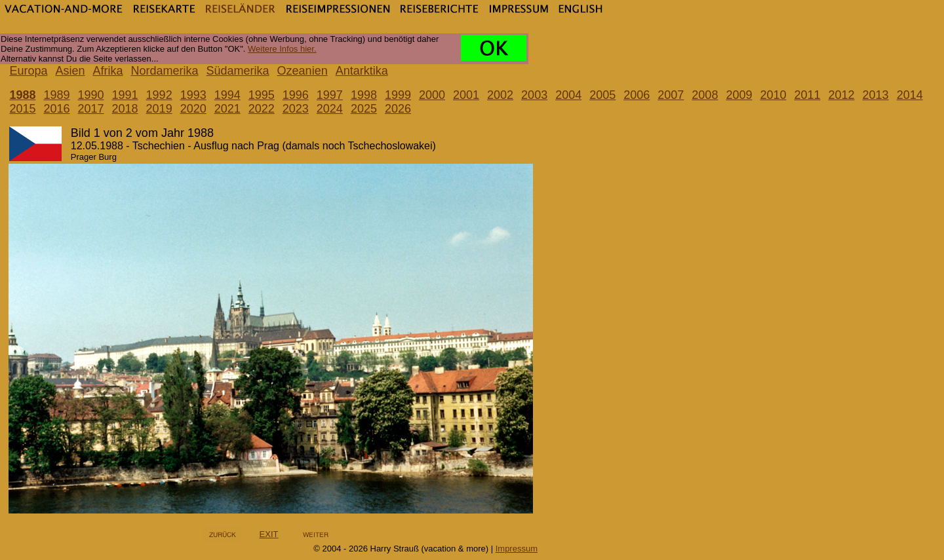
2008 (705, 95)
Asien (70, 71)
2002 (500, 95)
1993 (193, 95)
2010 (773, 95)
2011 (807, 95)
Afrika (108, 71)
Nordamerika (165, 71)
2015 (22, 109)
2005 (602, 95)
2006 (637, 95)
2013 (876, 95)
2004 (568, 95)
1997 (330, 95)
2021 (227, 109)
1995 (262, 95)
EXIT (269, 534)
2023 (296, 109)
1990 (91, 95)
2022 (262, 109)
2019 (159, 109)
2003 (534, 95)
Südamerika (238, 71)
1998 (364, 95)
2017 (91, 109)
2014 (910, 95)
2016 (56, 109)
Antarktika (362, 71)
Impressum (517, 549)
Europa (28, 71)
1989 (56, 95)
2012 (842, 95)
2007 (671, 95)
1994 (227, 95)
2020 (193, 109)
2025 (364, 109)
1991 (125, 95)
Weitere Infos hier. (282, 49)
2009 (739, 95)
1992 (159, 95)
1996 (296, 95)
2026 (398, 109)
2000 (432, 95)
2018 (125, 109)
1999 (398, 95)
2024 (330, 109)
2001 (466, 95)
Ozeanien (303, 71)
